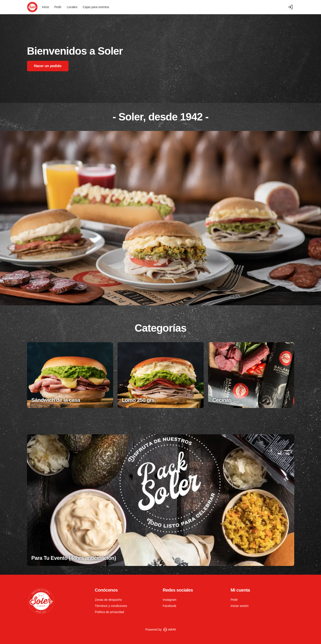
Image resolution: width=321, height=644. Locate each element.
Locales (72, 7)
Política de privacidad (110, 612)
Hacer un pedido (48, 66)
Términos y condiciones (111, 606)
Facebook (170, 606)
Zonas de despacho (108, 600)
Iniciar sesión (240, 606)
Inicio (46, 7)
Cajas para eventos (96, 7)
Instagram (170, 600)
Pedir (58, 7)
